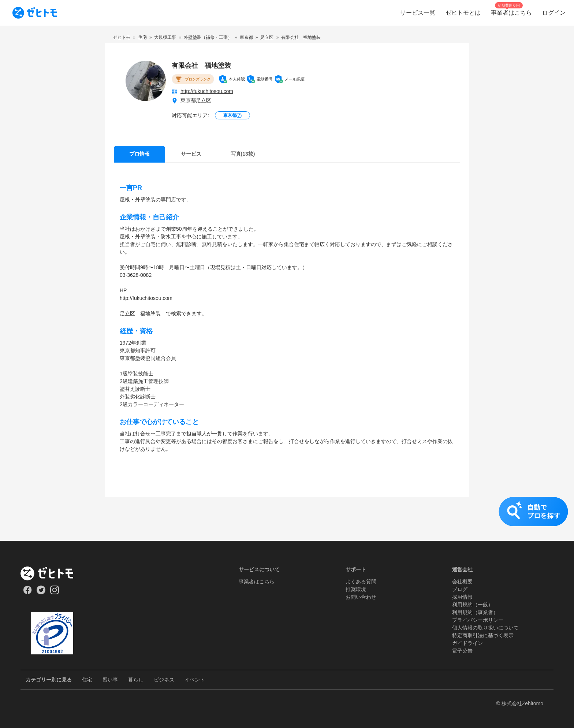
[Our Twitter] (41, 593)
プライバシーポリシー (478, 620)
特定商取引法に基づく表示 (483, 635)
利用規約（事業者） (475, 612)
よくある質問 (361, 582)
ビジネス (164, 680)
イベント (195, 680)
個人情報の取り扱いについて (485, 628)
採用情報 (462, 597)
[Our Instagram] (55, 593)
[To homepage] (35, 13)
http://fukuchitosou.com (207, 91)
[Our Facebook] (27, 593)
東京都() (233, 115)
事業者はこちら (257, 582)
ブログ (460, 589)
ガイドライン (467, 643)
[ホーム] (52, 573)
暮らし (136, 680)
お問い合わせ (361, 597)
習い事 (110, 680)
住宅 (87, 680)
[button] (287, 519)
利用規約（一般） (473, 605)
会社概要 (462, 582)
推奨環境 (356, 589)
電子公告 (462, 651)
